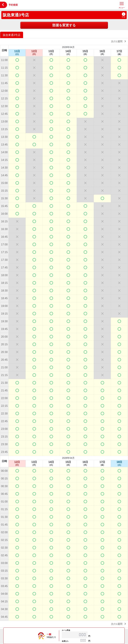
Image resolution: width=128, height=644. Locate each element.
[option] (12, 35)
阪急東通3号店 (16, 15)
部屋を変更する (64, 25)
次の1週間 (119, 41)
